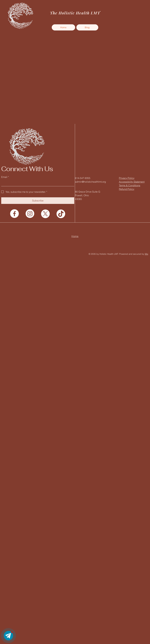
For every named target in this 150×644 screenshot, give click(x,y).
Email (5, 177)
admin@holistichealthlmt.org (90, 182)
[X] (45, 214)
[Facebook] (14, 214)
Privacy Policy (127, 178)
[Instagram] (30, 214)
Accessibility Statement (132, 182)
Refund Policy (127, 189)
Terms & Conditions (130, 185)
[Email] (37, 183)
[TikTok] (61, 214)
